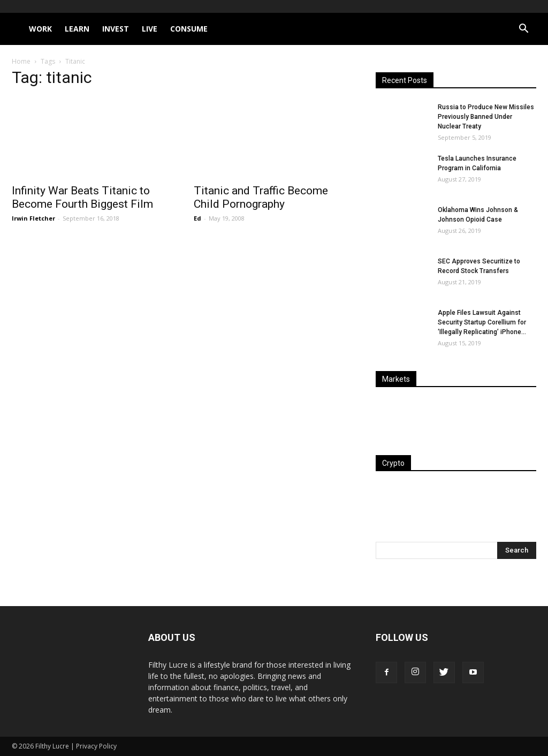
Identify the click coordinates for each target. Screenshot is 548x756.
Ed (197, 218)
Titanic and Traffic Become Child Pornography (261, 197)
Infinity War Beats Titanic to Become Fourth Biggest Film (82, 197)
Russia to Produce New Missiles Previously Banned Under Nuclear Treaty (486, 117)
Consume (189, 29)
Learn (77, 29)
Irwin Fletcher (33, 218)
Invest (116, 29)
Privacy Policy (96, 746)
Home (21, 61)
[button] (523, 30)
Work (40, 29)
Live (150, 29)
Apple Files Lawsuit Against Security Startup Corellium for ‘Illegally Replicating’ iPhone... (482, 322)
